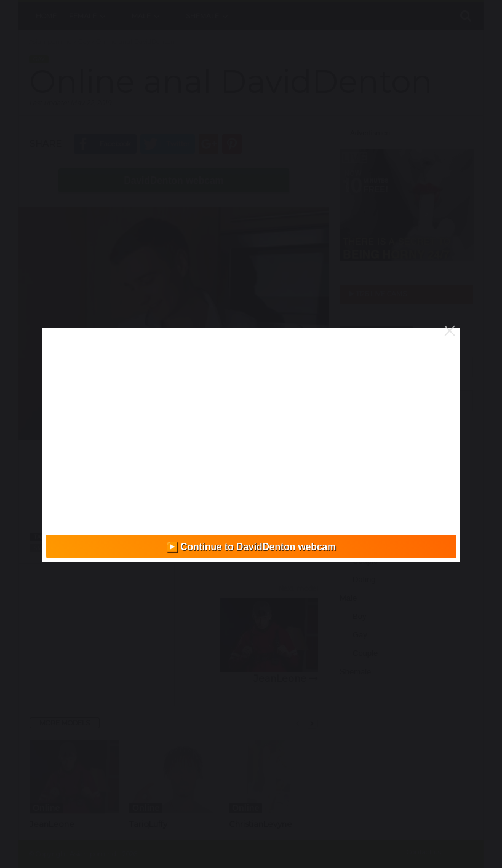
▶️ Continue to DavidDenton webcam (251, 547)
